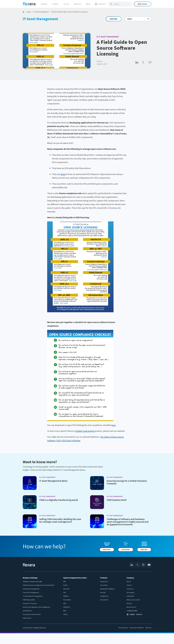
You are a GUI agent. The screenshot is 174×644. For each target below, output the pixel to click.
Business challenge (30, 578)
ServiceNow (67, 600)
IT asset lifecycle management (33, 596)
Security (103, 592)
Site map (148, 628)
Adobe (65, 614)
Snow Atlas (104, 585)
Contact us (130, 589)
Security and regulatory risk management (36, 607)
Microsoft (66, 589)
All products (104, 600)
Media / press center (133, 600)
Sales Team (107, 550)
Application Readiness (107, 589)
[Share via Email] (150, 65)
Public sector (27, 618)
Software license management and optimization (39, 585)
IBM (64, 581)
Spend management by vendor (75, 578)
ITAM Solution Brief (117, 500)
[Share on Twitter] (145, 65)
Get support (131, 592)
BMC (65, 611)
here (114, 425)
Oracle (65, 585)
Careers (129, 585)
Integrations (104, 596)
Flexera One (104, 581)
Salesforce (67, 607)
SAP (65, 592)
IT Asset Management (40, 19)
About (88, 4)
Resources (78, 4)
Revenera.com (131, 607)
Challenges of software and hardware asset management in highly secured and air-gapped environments (128, 522)
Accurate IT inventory (30, 603)
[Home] (29, 4)
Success (66, 4)
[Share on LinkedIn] (139, 65)
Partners (129, 603)
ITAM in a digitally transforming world (59, 500)
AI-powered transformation (32, 614)
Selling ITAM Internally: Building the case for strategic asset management (60, 520)
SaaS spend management (31, 589)
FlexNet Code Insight (85, 431)
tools (63, 174)
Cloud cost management (31, 592)
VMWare (66, 596)
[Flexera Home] (24, 12)
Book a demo (142, 4)
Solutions (44, 4)
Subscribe (113, 19)
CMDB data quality (29, 600)
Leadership (130, 596)
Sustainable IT (27, 611)
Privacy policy (123, 628)
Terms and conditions (137, 628)
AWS (65, 603)
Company (130, 578)
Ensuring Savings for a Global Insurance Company (127, 482)
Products (55, 4)
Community (126, 550)
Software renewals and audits (32, 581)
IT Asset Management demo (53, 481)
